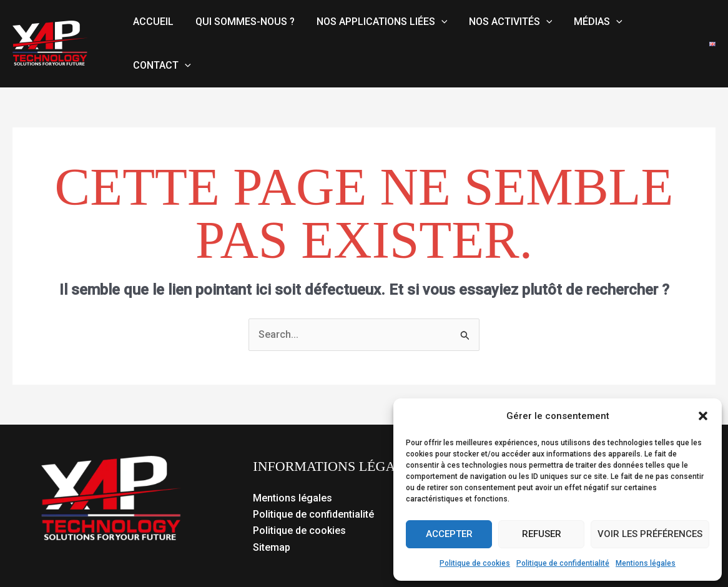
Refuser (542, 534)
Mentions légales (646, 563)
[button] (703, 416)
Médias (591, 22)
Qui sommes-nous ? (243, 22)
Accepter (449, 534)
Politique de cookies (475, 563)
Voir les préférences (650, 534)
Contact (161, 66)
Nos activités (505, 22)
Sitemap (272, 547)
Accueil (153, 22)
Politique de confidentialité (563, 563)
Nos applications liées (378, 22)
